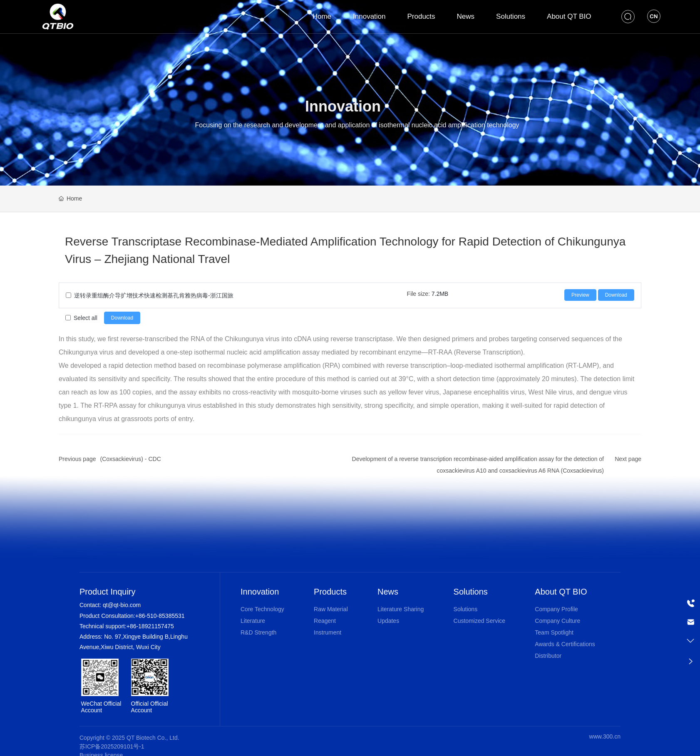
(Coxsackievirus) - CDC (131, 459)
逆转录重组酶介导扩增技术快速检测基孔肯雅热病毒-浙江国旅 (154, 295)
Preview (580, 295)
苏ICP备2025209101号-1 (112, 746)
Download (616, 295)
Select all (86, 318)
